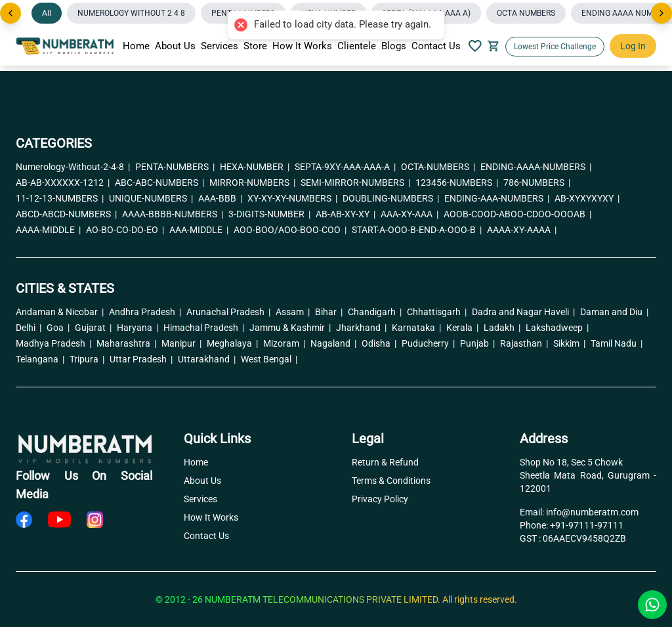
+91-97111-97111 (587, 525)
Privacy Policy (380, 499)
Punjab (477, 343)
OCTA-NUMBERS (438, 167)
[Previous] (10, 13)
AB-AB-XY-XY (346, 214)
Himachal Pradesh (204, 328)
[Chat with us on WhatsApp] (652, 605)
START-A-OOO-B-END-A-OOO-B (417, 230)
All (47, 13)
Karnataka (416, 328)
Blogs (394, 46)
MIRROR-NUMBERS (252, 183)
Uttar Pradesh (141, 359)
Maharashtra (126, 343)
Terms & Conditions (391, 481)
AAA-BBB (220, 198)
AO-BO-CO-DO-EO (125, 230)
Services (220, 46)
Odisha (379, 343)
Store (255, 46)
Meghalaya (232, 343)
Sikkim (569, 343)
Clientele (357, 46)
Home (136, 46)
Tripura (87, 359)
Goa (58, 328)
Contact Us (436, 46)
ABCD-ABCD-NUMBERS (66, 214)
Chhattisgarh (437, 312)
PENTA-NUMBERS (175, 167)
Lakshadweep (557, 328)
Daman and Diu (614, 312)
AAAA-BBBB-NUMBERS (173, 214)
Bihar (329, 312)
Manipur (181, 343)
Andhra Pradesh (145, 312)
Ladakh (502, 328)
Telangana (40, 359)
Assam (293, 312)
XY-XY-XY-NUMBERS (292, 198)
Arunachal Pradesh (228, 312)
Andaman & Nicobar (60, 312)
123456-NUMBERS (457, 183)
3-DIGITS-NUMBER (269, 214)
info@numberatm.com (592, 512)
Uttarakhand (207, 359)
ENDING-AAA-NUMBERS (497, 198)
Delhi (29, 328)
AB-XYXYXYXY (587, 198)
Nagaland (333, 343)
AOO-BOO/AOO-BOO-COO (290, 230)
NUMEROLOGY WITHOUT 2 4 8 (131, 13)
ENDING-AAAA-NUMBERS (536, 167)
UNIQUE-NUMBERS (151, 198)
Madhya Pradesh (53, 343)
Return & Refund (385, 462)
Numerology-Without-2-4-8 (73, 167)
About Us (175, 46)
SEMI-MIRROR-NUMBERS (355, 183)
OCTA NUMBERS (526, 13)
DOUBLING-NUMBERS (391, 198)
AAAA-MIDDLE (48, 230)
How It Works (302, 46)
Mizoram (284, 343)
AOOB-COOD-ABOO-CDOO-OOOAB (517, 214)
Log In (633, 46)
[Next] (661, 13)
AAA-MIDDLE (199, 230)
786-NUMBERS (537, 183)
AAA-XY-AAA (409, 214)
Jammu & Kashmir (290, 328)
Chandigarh (375, 312)
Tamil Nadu (617, 343)
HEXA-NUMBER (255, 167)
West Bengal (269, 359)
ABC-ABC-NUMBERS (159, 183)
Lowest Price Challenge (555, 47)
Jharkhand (361, 328)
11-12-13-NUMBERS (60, 198)
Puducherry (428, 343)
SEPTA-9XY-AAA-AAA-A (345, 167)
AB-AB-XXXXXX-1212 (63, 183)
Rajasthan (524, 343)
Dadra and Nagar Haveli (523, 312)
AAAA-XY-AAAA (522, 230)
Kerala (462, 328)
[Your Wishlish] (475, 46)
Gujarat (93, 328)
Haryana (137, 328)
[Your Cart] (493, 46)
